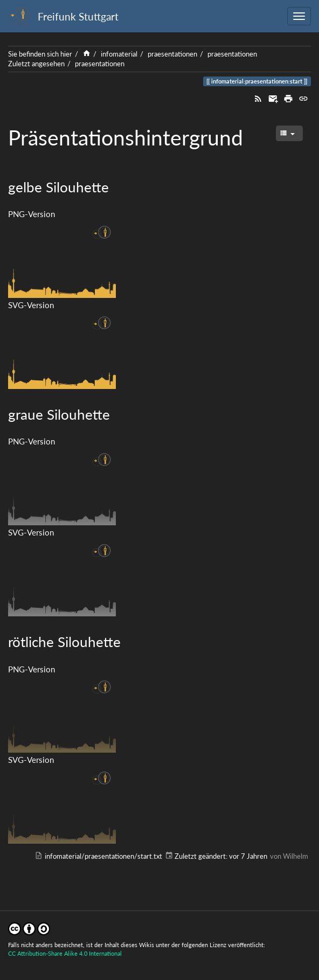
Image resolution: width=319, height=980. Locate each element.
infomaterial (119, 54)
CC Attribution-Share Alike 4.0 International (65, 953)
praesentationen (172, 54)
